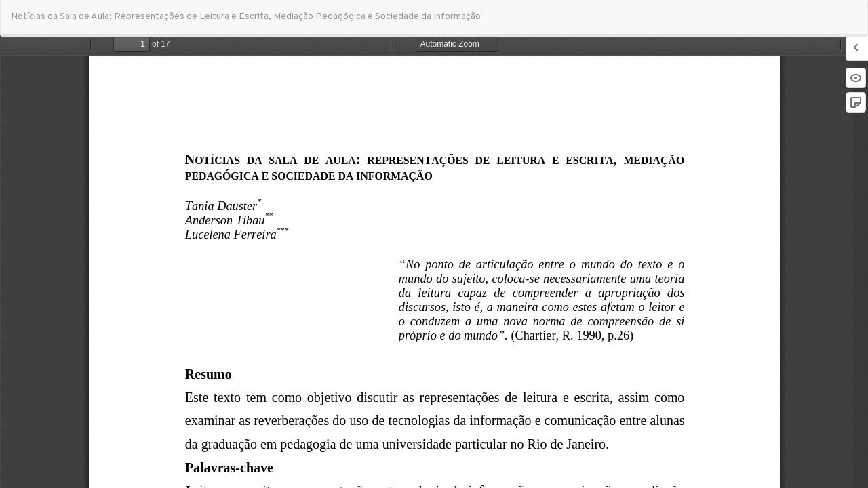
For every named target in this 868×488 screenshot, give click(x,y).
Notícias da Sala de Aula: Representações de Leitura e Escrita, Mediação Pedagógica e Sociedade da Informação (246, 17)
